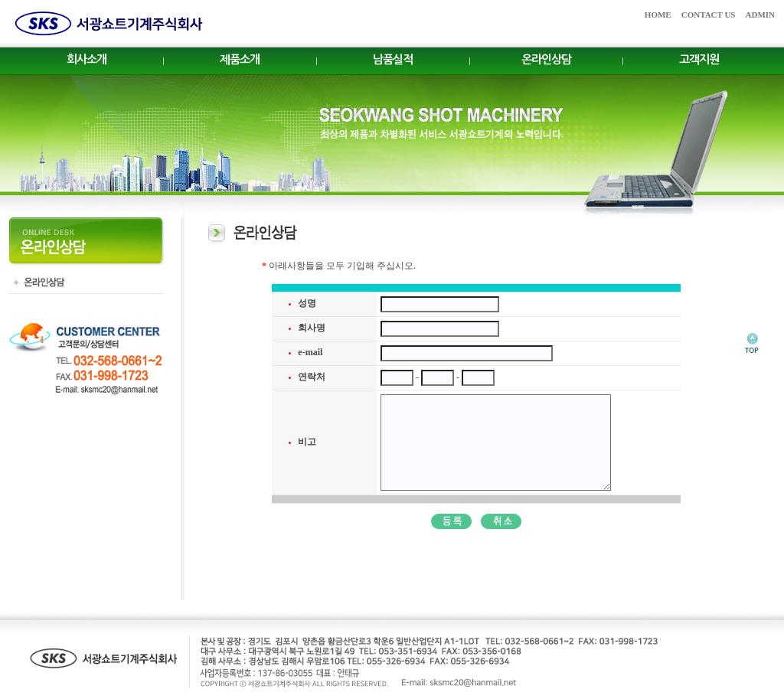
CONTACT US (709, 15)
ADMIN (761, 15)
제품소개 (240, 59)
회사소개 (87, 59)
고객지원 (699, 59)
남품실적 (393, 59)
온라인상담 (546, 59)
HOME (658, 15)
